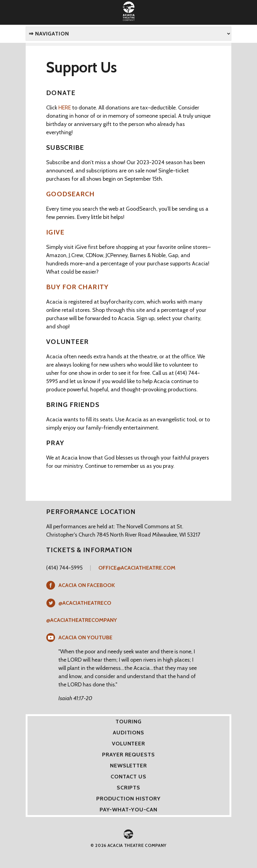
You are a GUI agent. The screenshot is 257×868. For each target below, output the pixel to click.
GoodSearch (70, 194)
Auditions (128, 733)
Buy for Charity (77, 287)
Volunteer (128, 744)
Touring (128, 722)
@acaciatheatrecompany (82, 620)
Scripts (128, 788)
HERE (65, 108)
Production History (128, 799)
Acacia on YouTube (85, 637)
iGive (55, 232)
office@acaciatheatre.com (137, 568)
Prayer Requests (128, 755)
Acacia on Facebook (87, 585)
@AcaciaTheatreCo (85, 603)
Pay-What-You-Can (128, 810)
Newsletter (128, 766)
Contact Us (128, 777)
